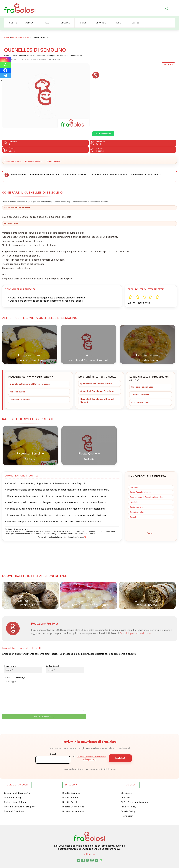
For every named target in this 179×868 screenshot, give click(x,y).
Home (7, 37)
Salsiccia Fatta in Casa (143, 378)
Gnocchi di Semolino (20, 392)
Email (53, 746)
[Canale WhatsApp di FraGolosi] (101, 853)
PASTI (48, 23)
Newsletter (127, 808)
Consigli (133, 509)
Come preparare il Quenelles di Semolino (146, 489)
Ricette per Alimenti (73, 803)
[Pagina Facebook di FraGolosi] (83, 853)
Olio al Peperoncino (141, 394)
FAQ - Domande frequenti (135, 794)
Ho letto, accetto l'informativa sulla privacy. (91, 750)
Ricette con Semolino (34, 153)
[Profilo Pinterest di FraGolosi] (87, 853)
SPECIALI (66, 23)
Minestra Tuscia (18, 384)
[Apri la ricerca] (167, 9)
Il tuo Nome (23, 661)
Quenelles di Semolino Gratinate (97, 375)
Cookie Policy (128, 803)
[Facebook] (5, 70)
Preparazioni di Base (20, 37)
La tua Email (65, 661)
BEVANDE (101, 23)
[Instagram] (5, 59)
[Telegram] (5, 76)
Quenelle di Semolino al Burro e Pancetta (31, 376)
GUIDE (83, 23)
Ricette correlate (136, 499)
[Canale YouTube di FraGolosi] (96, 853)
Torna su (151, 525)
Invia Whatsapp (103, 98)
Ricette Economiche (73, 799)
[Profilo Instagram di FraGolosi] (92, 853)
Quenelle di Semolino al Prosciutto (98, 383)
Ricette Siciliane (71, 785)
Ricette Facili (70, 794)
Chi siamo (126, 785)
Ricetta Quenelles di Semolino (142, 484)
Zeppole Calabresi (141, 387)
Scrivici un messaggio (44, 686)
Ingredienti (134, 479)
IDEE (118, 23)
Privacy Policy (129, 799)
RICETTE (13, 23)
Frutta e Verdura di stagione (20, 799)
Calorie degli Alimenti (16, 794)
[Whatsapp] (5, 65)
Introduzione (135, 494)
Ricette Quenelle (53, 153)
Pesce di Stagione (14, 803)
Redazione (32, 55)
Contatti (136, 23)
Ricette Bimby (70, 790)
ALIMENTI (30, 23)
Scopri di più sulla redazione (136, 625)
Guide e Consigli (13, 790)
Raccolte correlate (137, 504)
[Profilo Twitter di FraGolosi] (79, 853)
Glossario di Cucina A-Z (17, 785)
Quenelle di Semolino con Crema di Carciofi (98, 393)
